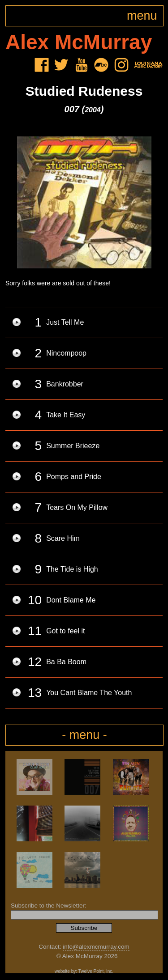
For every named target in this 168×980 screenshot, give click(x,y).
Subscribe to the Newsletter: (49, 906)
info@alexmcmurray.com (96, 947)
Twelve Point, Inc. (96, 971)
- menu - (84, 735)
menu (142, 16)
